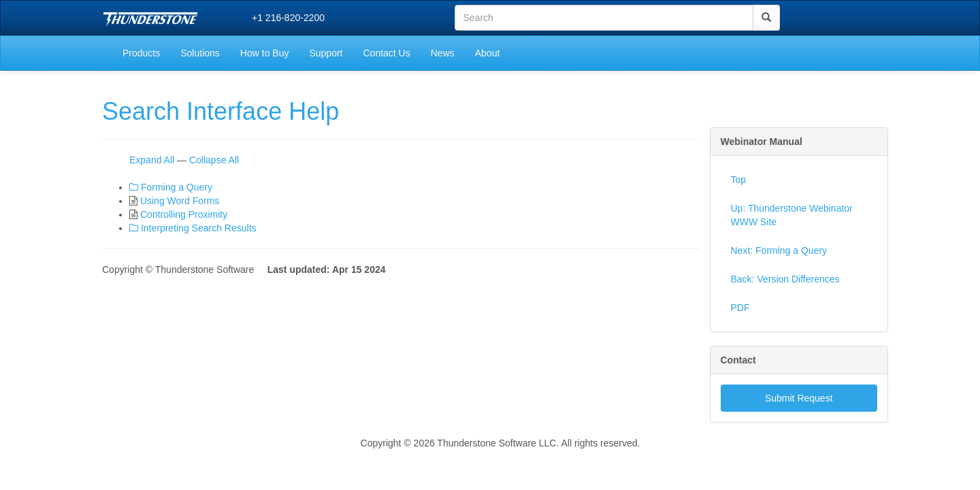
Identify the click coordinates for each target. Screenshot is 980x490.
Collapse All (214, 160)
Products (141, 53)
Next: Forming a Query (779, 250)
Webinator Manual (762, 142)
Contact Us (386, 53)
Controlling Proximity (184, 214)
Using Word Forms (180, 201)
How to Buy (265, 53)
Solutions (200, 53)
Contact (738, 360)
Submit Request (799, 398)
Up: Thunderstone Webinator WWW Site (792, 215)
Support (326, 53)
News (443, 53)
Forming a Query (177, 187)
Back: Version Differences (785, 279)
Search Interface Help (220, 111)
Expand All (152, 160)
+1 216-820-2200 (288, 18)
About (488, 53)
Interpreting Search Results (199, 228)
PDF (740, 308)
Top (739, 180)
